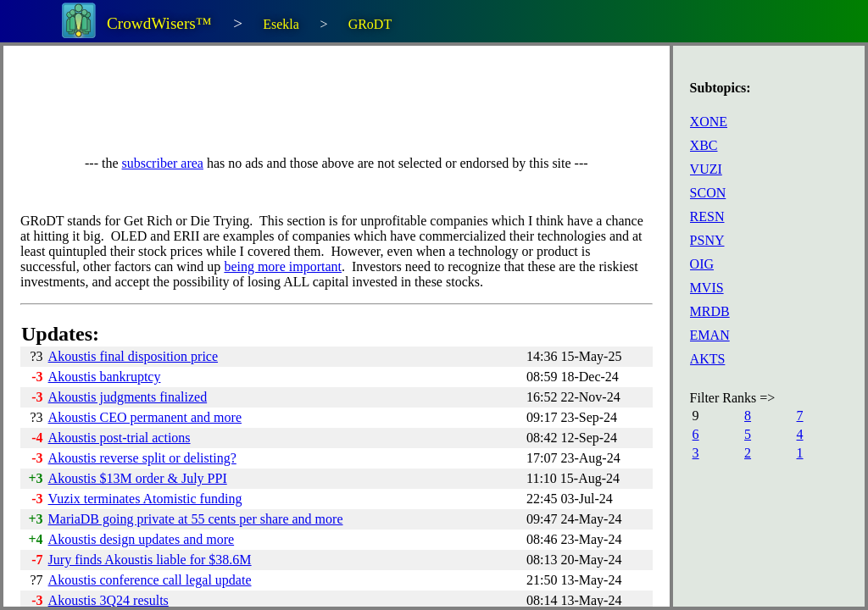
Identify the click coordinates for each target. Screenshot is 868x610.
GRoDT (370, 24)
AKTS (708, 359)
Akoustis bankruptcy (105, 377)
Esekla (281, 24)
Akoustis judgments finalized (128, 397)
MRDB (710, 311)
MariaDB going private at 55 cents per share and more (196, 519)
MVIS (707, 288)
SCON (708, 193)
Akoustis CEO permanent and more (145, 417)
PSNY (707, 240)
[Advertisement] (329, 101)
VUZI (706, 169)
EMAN (710, 335)
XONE (709, 122)
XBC (704, 145)
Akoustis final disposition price (133, 356)
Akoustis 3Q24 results (108, 600)
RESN (707, 216)
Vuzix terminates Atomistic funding (145, 499)
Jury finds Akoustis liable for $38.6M (150, 560)
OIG (702, 264)
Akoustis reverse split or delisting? (142, 458)
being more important (283, 266)
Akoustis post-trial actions (120, 438)
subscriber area (163, 163)
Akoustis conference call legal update (150, 580)
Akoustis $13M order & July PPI (138, 478)
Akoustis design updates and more (142, 539)
